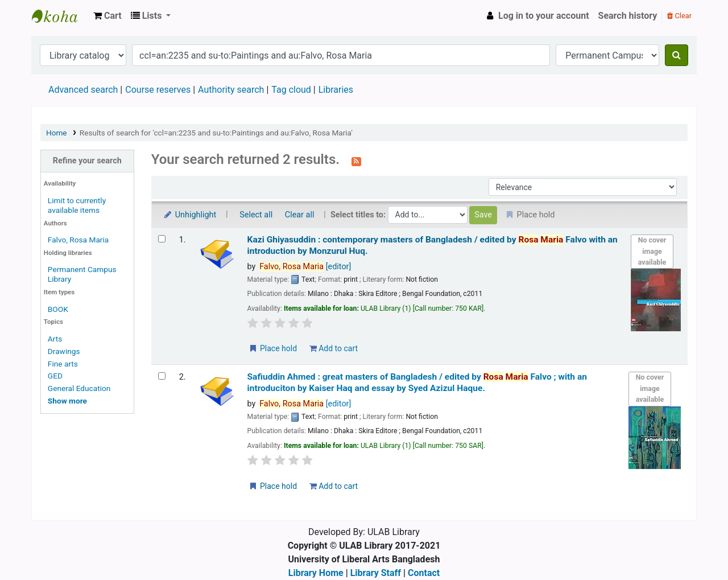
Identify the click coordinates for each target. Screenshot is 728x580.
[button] (107, 16)
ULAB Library (60, 16)
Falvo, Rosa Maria (78, 240)
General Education (79, 388)
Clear (679, 16)
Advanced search (83, 90)
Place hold (273, 348)
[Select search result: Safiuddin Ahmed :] (162, 376)
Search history (628, 16)
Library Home (316, 573)
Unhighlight (190, 215)
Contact (424, 573)
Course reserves (158, 90)
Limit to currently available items (77, 205)
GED (55, 376)
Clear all (300, 215)
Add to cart (334, 348)
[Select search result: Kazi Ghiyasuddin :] (162, 239)
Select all (256, 215)
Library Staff (376, 573)
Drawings (64, 351)
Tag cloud (291, 90)
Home (57, 133)
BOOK (58, 309)
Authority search (231, 90)
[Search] (677, 55)
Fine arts (63, 364)
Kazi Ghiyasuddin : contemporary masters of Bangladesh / (433, 245)
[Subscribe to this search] (356, 161)
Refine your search (87, 161)
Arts (55, 339)
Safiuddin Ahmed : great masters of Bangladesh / (417, 382)
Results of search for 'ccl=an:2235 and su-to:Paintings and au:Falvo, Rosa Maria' (216, 133)
